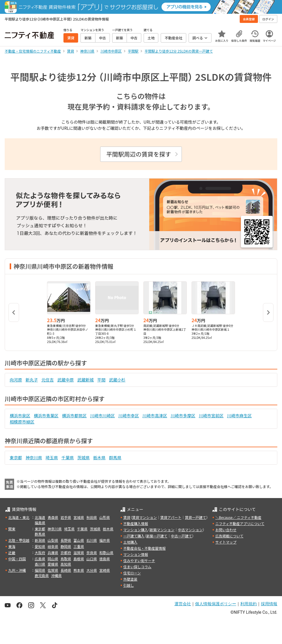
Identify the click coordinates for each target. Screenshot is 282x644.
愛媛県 (53, 564)
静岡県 (66, 546)
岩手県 (66, 517)
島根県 (79, 559)
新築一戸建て (157, 536)
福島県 (40, 523)
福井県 (105, 540)
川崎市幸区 (129, 416)
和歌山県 (106, 553)
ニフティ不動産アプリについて (240, 523)
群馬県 (115, 458)
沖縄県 (56, 575)
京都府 (66, 553)
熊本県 (79, 570)
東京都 (16, 458)
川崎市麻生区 (239, 416)
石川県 (92, 540)
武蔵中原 (66, 380)
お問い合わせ (226, 530)
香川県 (40, 564)
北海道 (40, 517)
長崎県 (66, 570)
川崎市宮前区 (211, 416)
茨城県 (83, 458)
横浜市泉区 (20, 416)
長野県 (66, 540)
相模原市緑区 (22, 422)
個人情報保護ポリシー (216, 604)
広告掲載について (229, 536)
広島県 (40, 559)
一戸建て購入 (134, 536)
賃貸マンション (145, 517)
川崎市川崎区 (103, 416)
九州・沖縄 (17, 570)
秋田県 (92, 517)
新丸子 (32, 380)
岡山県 (53, 559)
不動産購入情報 (136, 523)
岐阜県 (53, 546)
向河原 (16, 380)
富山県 (79, 540)
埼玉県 (52, 458)
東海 (12, 546)
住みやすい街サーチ (139, 560)
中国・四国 (17, 559)
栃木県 (99, 458)
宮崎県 (105, 570)
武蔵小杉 (117, 380)
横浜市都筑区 (74, 416)
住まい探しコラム (137, 567)
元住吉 (48, 380)
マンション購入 (136, 530)
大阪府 (40, 553)
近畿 (12, 553)
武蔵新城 (85, 380)
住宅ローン (132, 573)
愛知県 (40, 546)
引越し (129, 585)
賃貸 (127, 517)
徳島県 (105, 559)
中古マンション (190, 530)
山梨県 (53, 540)
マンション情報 (136, 554)
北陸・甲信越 (19, 540)
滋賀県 (79, 553)
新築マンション (162, 530)
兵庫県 (53, 553)
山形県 (105, 517)
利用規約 (249, 604)
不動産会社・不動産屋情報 (145, 548)
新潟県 (40, 540)
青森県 (53, 517)
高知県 (66, 564)
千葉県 (68, 458)
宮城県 (79, 517)
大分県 (92, 570)
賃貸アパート (171, 517)
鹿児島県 (42, 575)
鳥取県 (66, 559)
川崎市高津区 (155, 416)
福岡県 (40, 570)
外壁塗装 (130, 579)
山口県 (92, 559)
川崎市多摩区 (183, 416)
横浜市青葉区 (46, 416)
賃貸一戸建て (195, 517)
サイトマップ (226, 542)
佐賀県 (53, 570)
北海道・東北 (19, 517)
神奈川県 (34, 458)
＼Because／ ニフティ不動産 (238, 517)
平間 (101, 380)
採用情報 (269, 604)
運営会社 (183, 604)
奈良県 (92, 553)
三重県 (79, 546)
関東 (12, 529)
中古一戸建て (182, 536)
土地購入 (130, 542)
